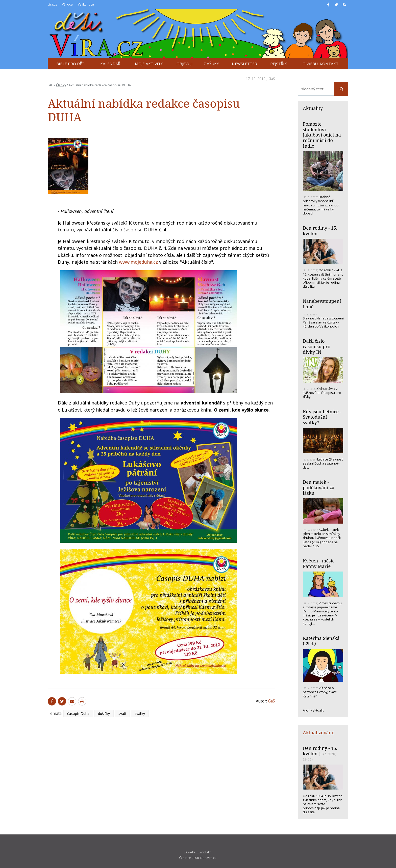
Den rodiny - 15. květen (320, 231)
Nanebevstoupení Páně (322, 304)
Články (61, 85)
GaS (272, 79)
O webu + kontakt (198, 852)
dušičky (104, 713)
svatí (122, 713)
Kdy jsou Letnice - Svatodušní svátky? (322, 417)
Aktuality (313, 108)
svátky (140, 713)
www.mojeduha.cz (138, 262)
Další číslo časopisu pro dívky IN (317, 346)
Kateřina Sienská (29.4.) (321, 641)
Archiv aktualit (313, 710)
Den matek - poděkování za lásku (319, 487)
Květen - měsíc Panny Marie (319, 563)
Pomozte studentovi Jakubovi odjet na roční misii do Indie (322, 135)
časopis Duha (78, 713)
